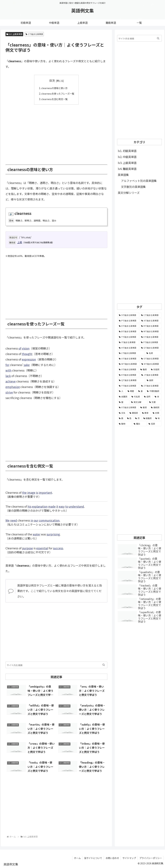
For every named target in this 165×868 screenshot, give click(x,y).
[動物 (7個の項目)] (125, 424)
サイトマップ (129, 858)
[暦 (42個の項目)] (123, 402)
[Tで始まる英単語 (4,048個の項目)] (128, 337)
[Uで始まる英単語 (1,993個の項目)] (128, 359)
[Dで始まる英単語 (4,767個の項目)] (128, 326)
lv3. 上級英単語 (14, 34)
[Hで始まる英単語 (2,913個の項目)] (128, 348)
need (14, 520)
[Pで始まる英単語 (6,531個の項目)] (128, 321)
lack (8, 376)
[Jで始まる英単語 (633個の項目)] (151, 375)
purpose (27, 548)
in (32, 520)
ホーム (77, 858)
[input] (56, 665)
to (67, 506)
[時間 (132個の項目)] (131, 391)
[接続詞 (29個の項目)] (155, 407)
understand (76, 506)
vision (26, 348)
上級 (20, 242)
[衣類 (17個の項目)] (156, 413)
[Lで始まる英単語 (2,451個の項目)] (131, 353)
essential (42, 548)
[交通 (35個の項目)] (155, 402)
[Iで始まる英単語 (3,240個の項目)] (128, 342)
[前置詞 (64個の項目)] (123, 397)
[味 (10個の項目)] (158, 418)
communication (49, 520)
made (52, 506)
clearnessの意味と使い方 (54, 88)
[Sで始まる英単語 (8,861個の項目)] (128, 315)
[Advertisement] (56, 132)
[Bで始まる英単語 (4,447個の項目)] (128, 331)
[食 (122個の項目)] (141, 391)
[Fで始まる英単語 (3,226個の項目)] (150, 342)
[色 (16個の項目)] (129, 418)
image (31, 492)
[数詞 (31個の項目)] (144, 407)
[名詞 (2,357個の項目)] (153, 353)
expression (29, 359)
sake (27, 365)
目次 (52, 80)
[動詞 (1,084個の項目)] (144, 369)
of (20, 348)
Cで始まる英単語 (34, 34)
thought (27, 354)
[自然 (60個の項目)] (148, 397)
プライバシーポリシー (151, 858)
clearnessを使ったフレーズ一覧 (58, 93)
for (7, 365)
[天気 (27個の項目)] (122, 413)
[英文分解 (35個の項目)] (138, 402)
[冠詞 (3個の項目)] (154, 424)
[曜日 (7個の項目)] (139, 424)
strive (9, 392)
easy (62, 506)
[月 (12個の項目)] (138, 418)
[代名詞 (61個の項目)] (136, 397)
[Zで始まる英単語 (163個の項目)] (151, 386)
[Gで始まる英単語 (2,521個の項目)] (151, 348)
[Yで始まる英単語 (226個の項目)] (128, 386)
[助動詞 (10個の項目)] (148, 418)
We (7, 520)
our (36, 520)
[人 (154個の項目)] (121, 391)
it (57, 506)
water (36, 534)
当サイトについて (93, 858)
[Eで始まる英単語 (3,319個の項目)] (150, 337)
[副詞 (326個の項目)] (153, 380)
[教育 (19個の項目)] (146, 413)
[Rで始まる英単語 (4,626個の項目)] (150, 326)
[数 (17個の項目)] (121, 418)
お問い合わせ (112, 858)
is (37, 492)
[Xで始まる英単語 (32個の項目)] (128, 407)
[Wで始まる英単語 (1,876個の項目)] (128, 364)
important (45, 492)
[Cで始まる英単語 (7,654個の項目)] (151, 315)
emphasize (13, 387)
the (24, 492)
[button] (104, 665)
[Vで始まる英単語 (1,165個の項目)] (128, 369)
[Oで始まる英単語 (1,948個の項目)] (151, 359)
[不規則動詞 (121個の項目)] (153, 391)
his (29, 506)
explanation (40, 506)
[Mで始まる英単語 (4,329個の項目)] (151, 331)
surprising (53, 534)
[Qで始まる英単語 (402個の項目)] (131, 380)
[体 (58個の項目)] (157, 397)
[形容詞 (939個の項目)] (155, 369)
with (8, 370)
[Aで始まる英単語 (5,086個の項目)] (151, 321)
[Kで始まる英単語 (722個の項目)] (128, 375)
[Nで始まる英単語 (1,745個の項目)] (151, 364)
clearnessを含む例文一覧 (54, 99)
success (58, 548)
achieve (11, 381)
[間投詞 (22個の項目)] (134, 413)
